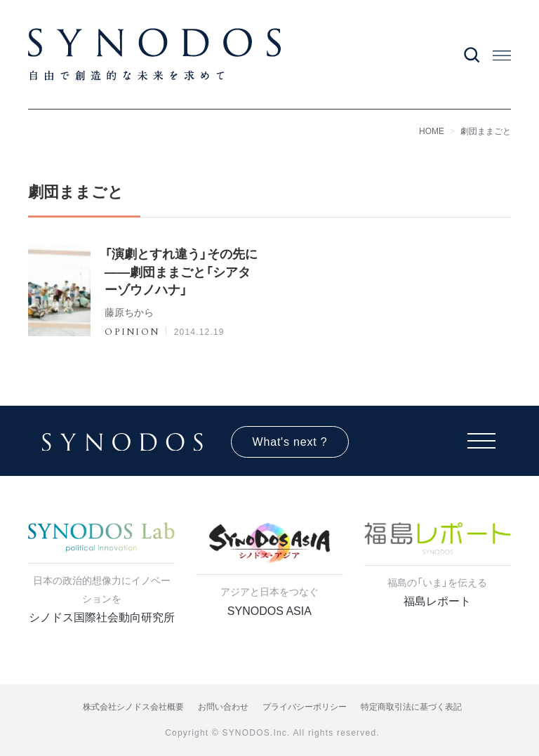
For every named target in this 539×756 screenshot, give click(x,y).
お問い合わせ (223, 707)
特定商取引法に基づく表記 (411, 707)
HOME (432, 131)
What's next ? (290, 442)
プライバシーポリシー (305, 707)
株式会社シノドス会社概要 (133, 707)
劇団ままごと (486, 131)
